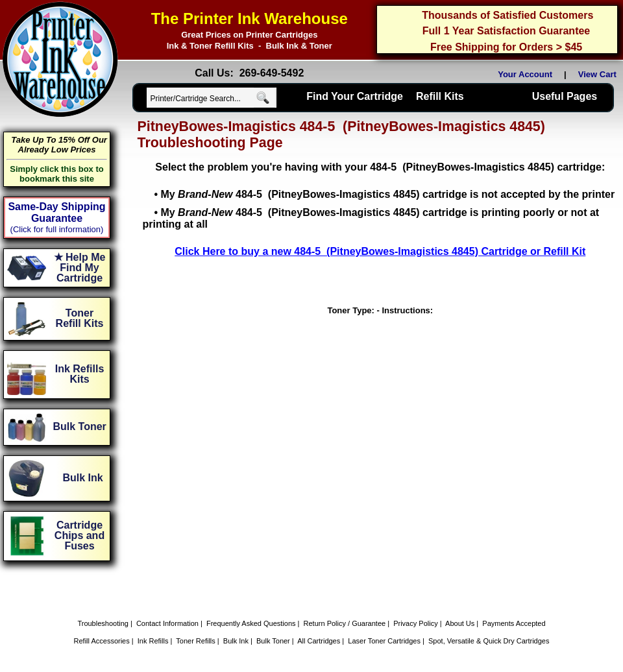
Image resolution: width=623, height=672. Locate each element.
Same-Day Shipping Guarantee (56, 212)
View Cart (600, 74)
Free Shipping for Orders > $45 (506, 47)
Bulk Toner (273, 641)
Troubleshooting (103, 623)
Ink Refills (153, 641)
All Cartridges (319, 641)
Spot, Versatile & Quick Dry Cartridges (489, 641)
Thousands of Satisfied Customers (507, 15)
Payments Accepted (514, 623)
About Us (460, 623)
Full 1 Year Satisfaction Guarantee (506, 31)
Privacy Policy (415, 623)
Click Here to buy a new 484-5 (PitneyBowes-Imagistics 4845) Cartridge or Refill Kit (380, 251)
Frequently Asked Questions (251, 623)
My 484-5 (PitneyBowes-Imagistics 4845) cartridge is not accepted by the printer (387, 194)
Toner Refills (196, 641)
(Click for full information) (57, 229)
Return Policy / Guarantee (345, 623)
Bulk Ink (236, 641)
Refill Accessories (102, 641)
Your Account (525, 74)
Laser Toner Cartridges (384, 641)
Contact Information (167, 623)
